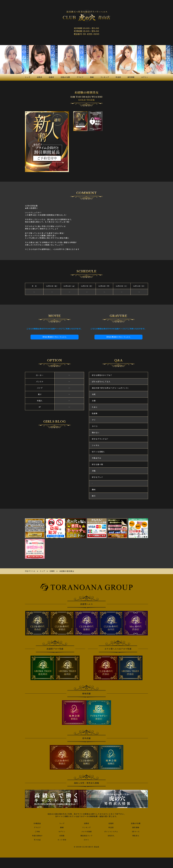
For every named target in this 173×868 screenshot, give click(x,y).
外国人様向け (37, 835)
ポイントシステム (111, 831)
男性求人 (136, 835)
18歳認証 (37, 823)
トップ (62, 823)
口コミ (86, 839)
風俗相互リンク (86, 835)
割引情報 (136, 827)
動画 (62, 827)
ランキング (86, 827)
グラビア (37, 827)
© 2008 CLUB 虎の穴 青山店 (87, 847)
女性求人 (111, 835)
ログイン (62, 831)
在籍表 (111, 823)
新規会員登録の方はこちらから (55, 337)
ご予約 (37, 831)
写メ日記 (37, 839)
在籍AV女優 (136, 823)
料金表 (111, 827)
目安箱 (62, 835)
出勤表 (86, 823)
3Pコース (136, 831)
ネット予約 (62, 839)
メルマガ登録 (86, 831)
